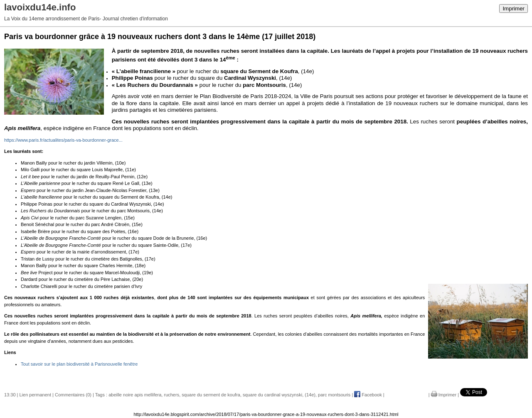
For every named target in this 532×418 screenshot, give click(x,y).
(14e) (310, 395)
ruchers (171, 395)
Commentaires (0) (73, 395)
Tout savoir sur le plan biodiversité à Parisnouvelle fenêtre (79, 364)
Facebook (368, 395)
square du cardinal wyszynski (272, 395)
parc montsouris (334, 395)
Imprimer (514, 9)
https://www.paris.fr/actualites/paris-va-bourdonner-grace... (63, 140)
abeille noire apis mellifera (135, 395)
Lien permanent (35, 395)
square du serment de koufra (211, 395)
